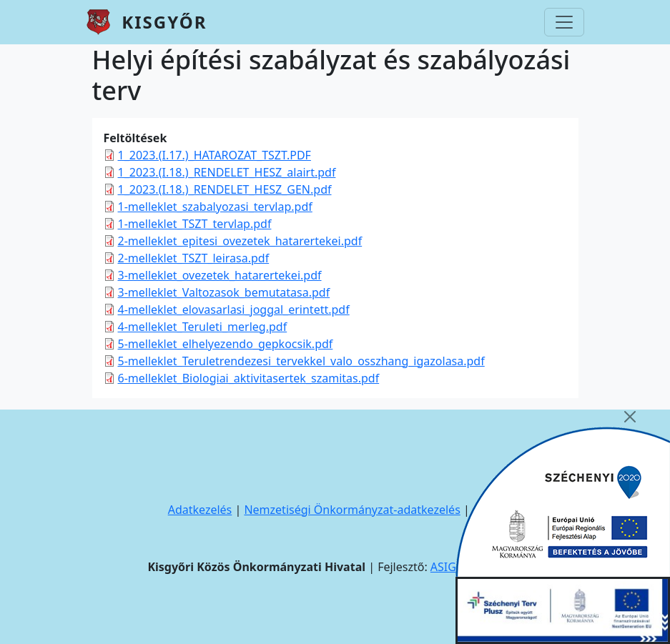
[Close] (630, 417)
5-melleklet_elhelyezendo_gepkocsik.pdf (226, 344)
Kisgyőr (164, 22)
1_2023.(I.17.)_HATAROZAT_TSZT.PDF (215, 155)
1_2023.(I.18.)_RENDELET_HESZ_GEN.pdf (225, 189)
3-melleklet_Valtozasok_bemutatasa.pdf (224, 292)
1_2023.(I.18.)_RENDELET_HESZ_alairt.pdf (227, 172)
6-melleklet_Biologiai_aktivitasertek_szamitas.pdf (249, 378)
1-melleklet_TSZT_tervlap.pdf (195, 224)
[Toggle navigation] (564, 22)
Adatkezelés (200, 510)
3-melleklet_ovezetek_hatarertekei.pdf (220, 275)
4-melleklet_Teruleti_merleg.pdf (203, 327)
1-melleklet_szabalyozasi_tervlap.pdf (215, 207)
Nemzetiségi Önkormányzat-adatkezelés (352, 510)
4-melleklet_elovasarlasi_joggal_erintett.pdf (234, 309)
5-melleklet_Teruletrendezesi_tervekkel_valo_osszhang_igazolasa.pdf (301, 361)
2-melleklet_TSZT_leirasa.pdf (194, 258)
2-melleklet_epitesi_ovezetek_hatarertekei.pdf (240, 241)
